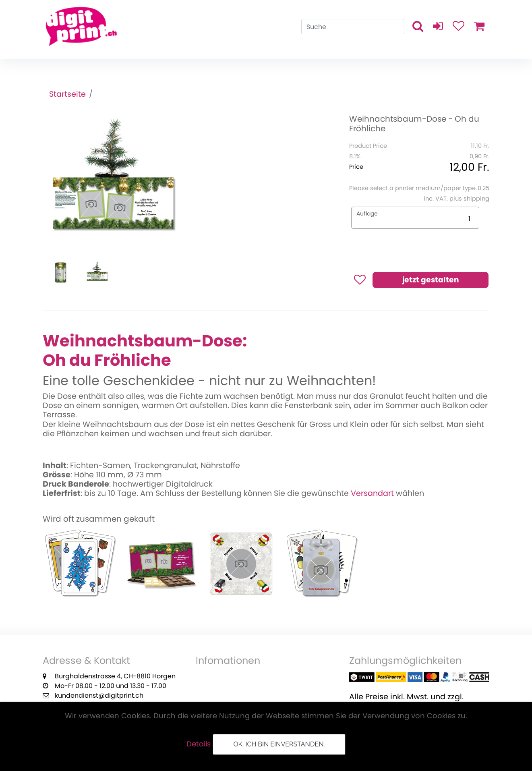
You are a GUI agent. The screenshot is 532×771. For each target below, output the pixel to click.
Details (199, 744)
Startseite (67, 94)
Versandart (372, 493)
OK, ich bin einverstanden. (279, 744)
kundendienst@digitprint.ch (99, 695)
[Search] (353, 27)
